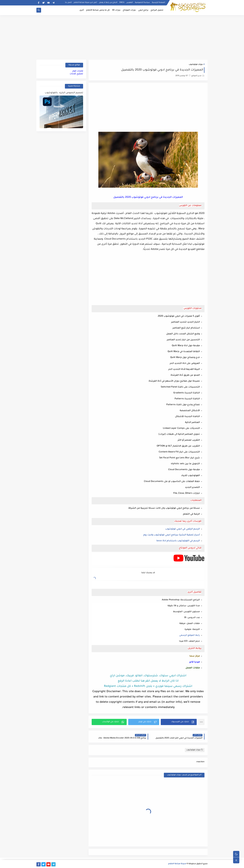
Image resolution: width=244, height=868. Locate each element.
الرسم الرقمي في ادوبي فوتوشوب (183, 529)
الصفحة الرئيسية (158, 2)
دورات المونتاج (129, 10)
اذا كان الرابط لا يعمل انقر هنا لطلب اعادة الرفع (148, 681)
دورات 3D (116, 10)
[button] (179, 722)
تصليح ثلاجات (76, 74)
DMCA (122, 2)
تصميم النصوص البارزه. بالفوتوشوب (64, 93)
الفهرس (130, 2)
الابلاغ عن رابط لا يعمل (108, 2)
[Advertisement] (122, 37)
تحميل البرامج (157, 10)
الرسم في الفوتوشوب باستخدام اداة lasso (178, 541)
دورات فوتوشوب (196, 65)
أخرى (82, 10)
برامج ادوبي (143, 10)
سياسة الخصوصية (142, 2)
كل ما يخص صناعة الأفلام (98, 10)
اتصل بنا (68, 2)
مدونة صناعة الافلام (177, 864)
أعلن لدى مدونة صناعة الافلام (85, 2)
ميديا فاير (195, 662)
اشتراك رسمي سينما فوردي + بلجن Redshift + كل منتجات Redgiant (148, 686)
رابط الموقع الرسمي (190, 635)
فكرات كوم (78, 71)
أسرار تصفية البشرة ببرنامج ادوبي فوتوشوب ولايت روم (172, 535)
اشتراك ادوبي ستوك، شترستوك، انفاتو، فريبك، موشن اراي (148, 676)
